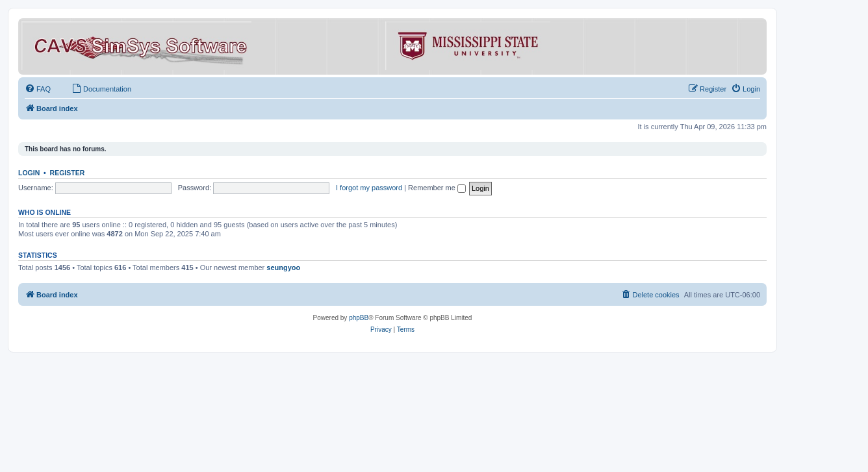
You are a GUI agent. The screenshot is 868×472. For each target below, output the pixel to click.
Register (68, 173)
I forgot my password (369, 188)
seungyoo (283, 267)
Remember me (437, 188)
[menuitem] (38, 89)
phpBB (359, 318)
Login (29, 173)
